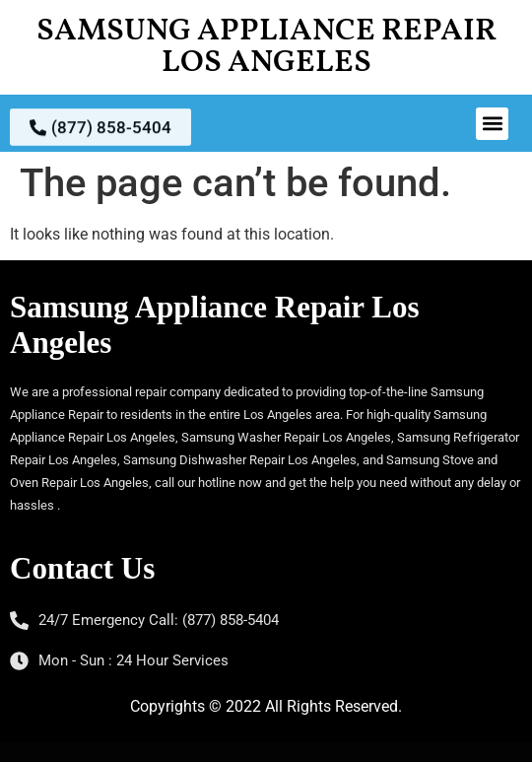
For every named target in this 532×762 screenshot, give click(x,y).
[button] (492, 124)
